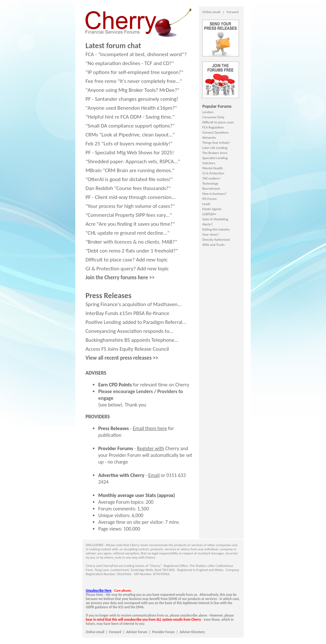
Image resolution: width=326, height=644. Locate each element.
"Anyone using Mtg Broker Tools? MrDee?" (132, 90)
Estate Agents (212, 209)
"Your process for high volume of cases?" (130, 206)
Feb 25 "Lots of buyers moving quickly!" (129, 144)
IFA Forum (209, 199)
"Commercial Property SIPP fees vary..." (129, 215)
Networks (209, 138)
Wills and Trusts (213, 245)
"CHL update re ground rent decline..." (127, 233)
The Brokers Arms (215, 153)
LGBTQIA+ (209, 214)
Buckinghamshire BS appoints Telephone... (132, 340)
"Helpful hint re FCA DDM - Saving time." (130, 117)
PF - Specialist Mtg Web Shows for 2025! (130, 153)
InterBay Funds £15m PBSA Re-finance (127, 313)
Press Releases (114, 428)
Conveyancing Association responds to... (130, 331)
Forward (233, 12)
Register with (151, 448)
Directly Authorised (216, 240)
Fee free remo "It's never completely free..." (134, 81)
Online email (211, 12)
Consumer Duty (213, 117)
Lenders (208, 112)
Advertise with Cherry (121, 475)
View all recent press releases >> (122, 358)
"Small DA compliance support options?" (130, 126)
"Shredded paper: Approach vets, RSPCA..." (133, 161)
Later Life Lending (215, 148)
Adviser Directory (192, 632)
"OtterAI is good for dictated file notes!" (129, 179)
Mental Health (212, 168)
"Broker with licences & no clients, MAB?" (131, 242)
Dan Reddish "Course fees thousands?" (128, 188)
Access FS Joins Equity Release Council (127, 349)
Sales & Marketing (215, 219)
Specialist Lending (215, 158)
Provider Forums (116, 448)
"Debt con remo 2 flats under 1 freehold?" (132, 251)
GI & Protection (213, 173)
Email (154, 475)
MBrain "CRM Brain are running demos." (130, 170)
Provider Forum (163, 632)
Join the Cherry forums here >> (120, 278)
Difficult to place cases (218, 122)
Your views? (211, 234)
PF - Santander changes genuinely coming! (132, 99)
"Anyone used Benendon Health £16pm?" (131, 108)
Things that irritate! (216, 143)
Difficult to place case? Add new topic (127, 260)
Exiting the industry (216, 229)
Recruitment (211, 189)
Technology (210, 183)
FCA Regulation (213, 127)
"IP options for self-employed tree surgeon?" (134, 72)
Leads (206, 204)
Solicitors (209, 163)
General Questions (215, 132)
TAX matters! (211, 178)
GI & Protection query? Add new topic (127, 269)
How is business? (214, 194)
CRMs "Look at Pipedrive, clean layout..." (130, 135)
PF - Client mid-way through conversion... (131, 197)
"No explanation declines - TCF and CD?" (130, 63)
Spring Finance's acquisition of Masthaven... (133, 304)
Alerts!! (207, 224)
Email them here (150, 428)
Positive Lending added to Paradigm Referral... (136, 322)
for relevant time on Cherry (144, 385)
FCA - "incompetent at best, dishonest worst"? (136, 54)
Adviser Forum (137, 632)
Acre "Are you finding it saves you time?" (130, 224)
